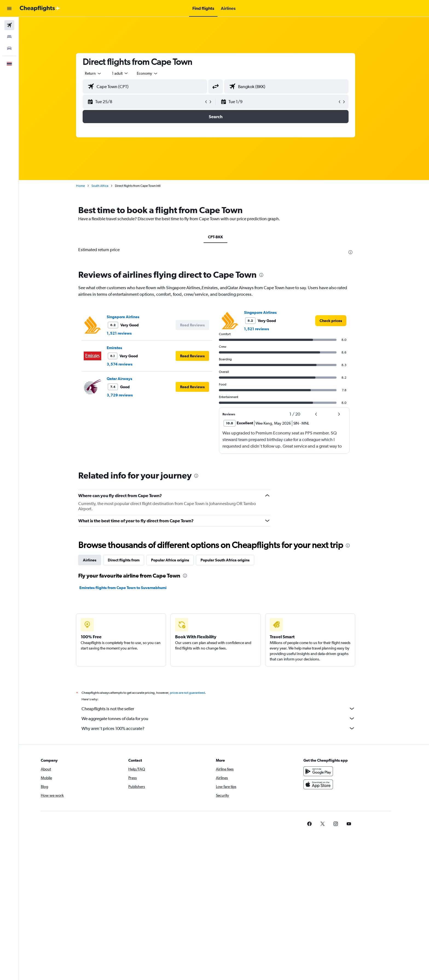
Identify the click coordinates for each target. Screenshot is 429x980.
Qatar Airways (128, 379)
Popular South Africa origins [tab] (234, 560)
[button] (9, 8)
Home (89, 186)
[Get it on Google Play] (336, 771)
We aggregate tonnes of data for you (227, 718)
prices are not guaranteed (196, 693)
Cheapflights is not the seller (227, 709)
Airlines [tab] (98, 560)
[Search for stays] (9, 37)
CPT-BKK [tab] (224, 237)
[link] (339, 321)
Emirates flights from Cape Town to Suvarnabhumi (131, 588)
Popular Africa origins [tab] (179, 560)
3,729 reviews (128, 395)
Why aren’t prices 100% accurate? (227, 728)
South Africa (108, 186)
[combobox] (102, 73)
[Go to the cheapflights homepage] (40, 8)
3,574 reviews (128, 364)
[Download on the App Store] (336, 784)
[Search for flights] (9, 25)
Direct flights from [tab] (132, 560)
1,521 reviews (128, 333)
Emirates (123, 348)
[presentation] (359, 252)
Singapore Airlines (131, 317)
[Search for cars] (9, 48)
